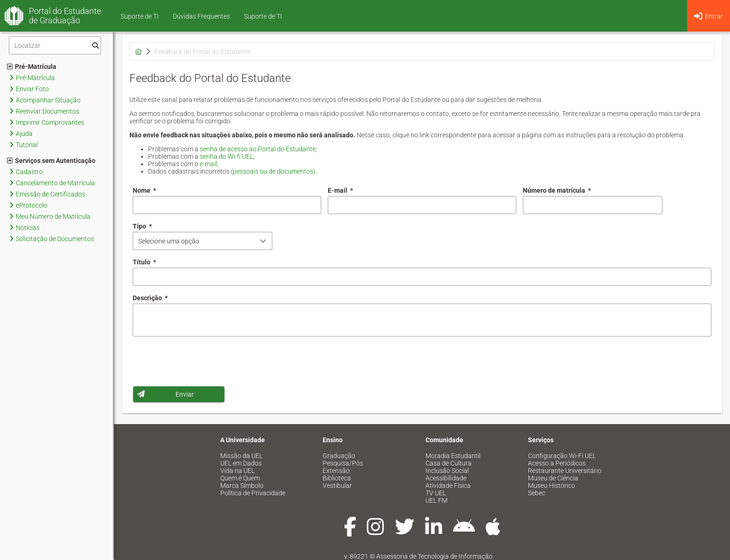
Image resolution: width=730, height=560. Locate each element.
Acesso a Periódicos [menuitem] (557, 463)
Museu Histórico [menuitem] (551, 486)
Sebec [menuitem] (537, 493)
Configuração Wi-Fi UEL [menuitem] (562, 456)
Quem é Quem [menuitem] (240, 478)
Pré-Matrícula (32, 67)
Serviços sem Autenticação (51, 161)
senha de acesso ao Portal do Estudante (258, 149)
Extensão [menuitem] (336, 471)
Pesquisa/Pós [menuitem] (343, 463)
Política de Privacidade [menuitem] (253, 493)
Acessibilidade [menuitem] (446, 478)
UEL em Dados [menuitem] (241, 463)
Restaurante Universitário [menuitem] (565, 471)
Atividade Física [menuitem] (448, 486)
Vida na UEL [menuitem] (237, 471)
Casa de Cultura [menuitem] (449, 463)
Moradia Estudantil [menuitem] (453, 456)
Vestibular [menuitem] (337, 486)
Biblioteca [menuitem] (337, 478)
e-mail (208, 164)
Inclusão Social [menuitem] (447, 471)
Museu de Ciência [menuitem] (553, 478)
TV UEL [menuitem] (436, 493)
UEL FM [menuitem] (436, 500)
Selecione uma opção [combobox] (169, 241)
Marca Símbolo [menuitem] (242, 486)
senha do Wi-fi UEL (226, 156)
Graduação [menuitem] (339, 456)
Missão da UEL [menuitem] (241, 456)
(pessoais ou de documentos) (273, 171)
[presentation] (203, 361)
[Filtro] (55, 45)
